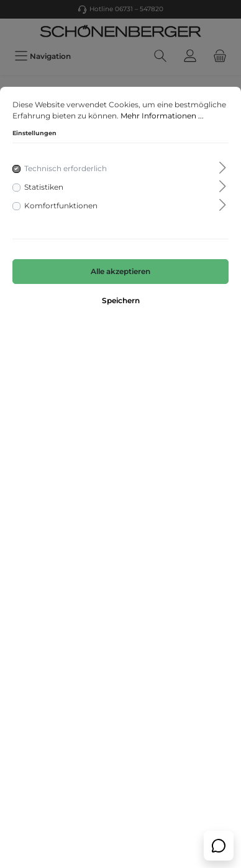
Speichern (121, 300)
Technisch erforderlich (66, 168)
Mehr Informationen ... (162, 116)
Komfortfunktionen (61, 206)
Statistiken (44, 187)
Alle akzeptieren (120, 271)
